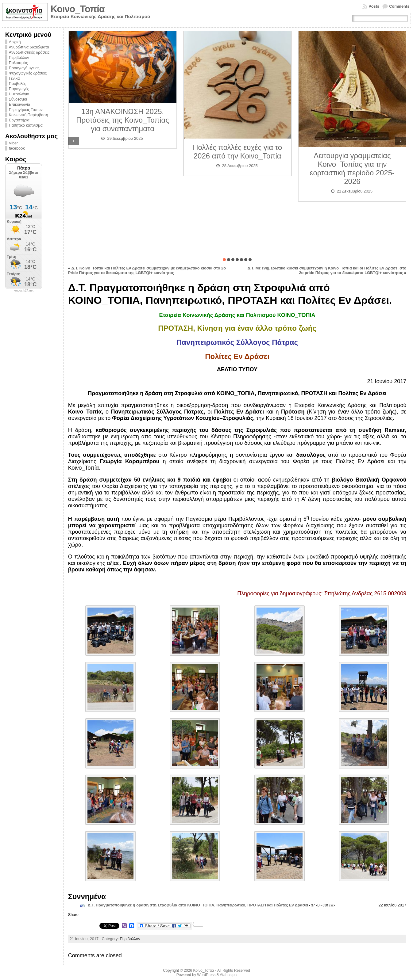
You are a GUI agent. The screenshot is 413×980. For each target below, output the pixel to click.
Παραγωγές (19, 89)
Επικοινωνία (19, 104)
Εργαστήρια (19, 120)
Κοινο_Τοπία (78, 9)
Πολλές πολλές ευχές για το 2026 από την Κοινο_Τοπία (237, 152)
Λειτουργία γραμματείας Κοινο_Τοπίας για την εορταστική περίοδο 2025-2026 (352, 168)
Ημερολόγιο (19, 94)
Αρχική (15, 42)
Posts (374, 6)
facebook (17, 148)
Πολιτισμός (18, 63)
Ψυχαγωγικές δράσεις (28, 73)
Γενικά (14, 78)
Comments (399, 6)
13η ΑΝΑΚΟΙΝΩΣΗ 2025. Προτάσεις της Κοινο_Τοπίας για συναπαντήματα (123, 120)
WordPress (206, 975)
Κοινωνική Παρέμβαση (29, 115)
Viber (14, 143)
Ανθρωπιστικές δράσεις (29, 52)
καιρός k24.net (23, 291)
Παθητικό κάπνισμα (26, 125)
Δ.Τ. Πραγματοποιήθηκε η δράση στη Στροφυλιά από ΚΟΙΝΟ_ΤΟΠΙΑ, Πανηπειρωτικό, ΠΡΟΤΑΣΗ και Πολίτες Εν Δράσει (198, 905)
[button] (224, 260)
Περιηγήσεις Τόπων (26, 110)
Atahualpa (228, 975)
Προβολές (17, 84)
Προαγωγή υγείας (24, 68)
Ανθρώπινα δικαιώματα (29, 47)
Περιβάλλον (19, 57)
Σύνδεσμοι (18, 99)
